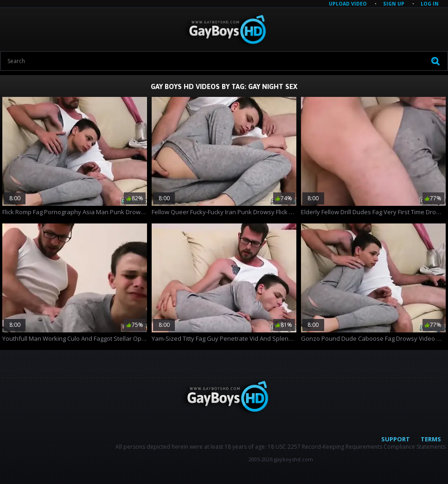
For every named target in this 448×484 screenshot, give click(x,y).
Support (396, 439)
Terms (431, 439)
